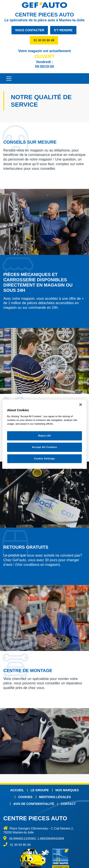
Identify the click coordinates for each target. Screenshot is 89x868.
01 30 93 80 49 (44, 40)
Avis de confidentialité (34, 804)
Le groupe (40, 790)
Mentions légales (55, 797)
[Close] (81, 404)
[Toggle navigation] (7, 79)
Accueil (17, 790)
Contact (68, 804)
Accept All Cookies (44, 447)
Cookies (25, 797)
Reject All (44, 436)
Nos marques (67, 790)
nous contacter (30, 30)
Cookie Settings (44, 459)
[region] (44, 434)
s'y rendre (63, 30)
